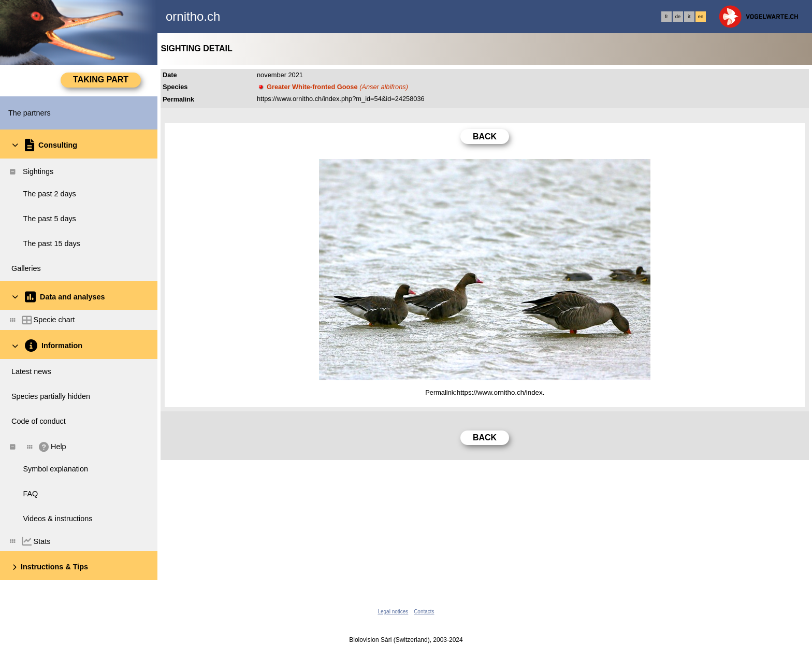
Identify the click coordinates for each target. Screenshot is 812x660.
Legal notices (393, 612)
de (678, 17)
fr (666, 17)
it (690, 17)
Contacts (424, 612)
